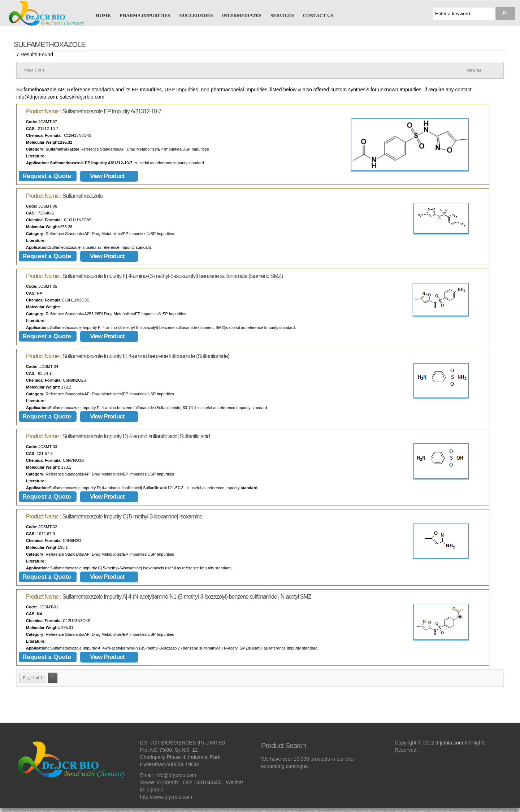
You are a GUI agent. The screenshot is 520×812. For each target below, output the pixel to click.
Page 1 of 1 (33, 678)
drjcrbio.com (449, 743)
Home (103, 15)
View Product (107, 176)
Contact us (318, 15)
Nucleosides (196, 15)
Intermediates (242, 15)
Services (282, 15)
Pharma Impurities (145, 15)
